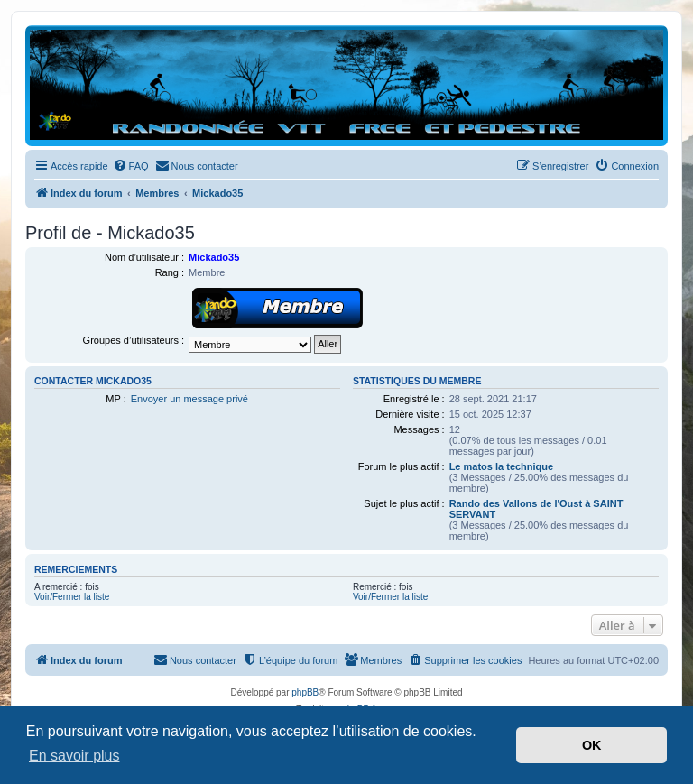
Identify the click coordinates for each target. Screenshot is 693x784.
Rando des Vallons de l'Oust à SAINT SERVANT (536, 509)
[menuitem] (131, 166)
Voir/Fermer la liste (72, 597)
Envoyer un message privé (189, 399)
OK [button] (592, 745)
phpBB (305, 692)
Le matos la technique (502, 466)
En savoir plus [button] (74, 756)
